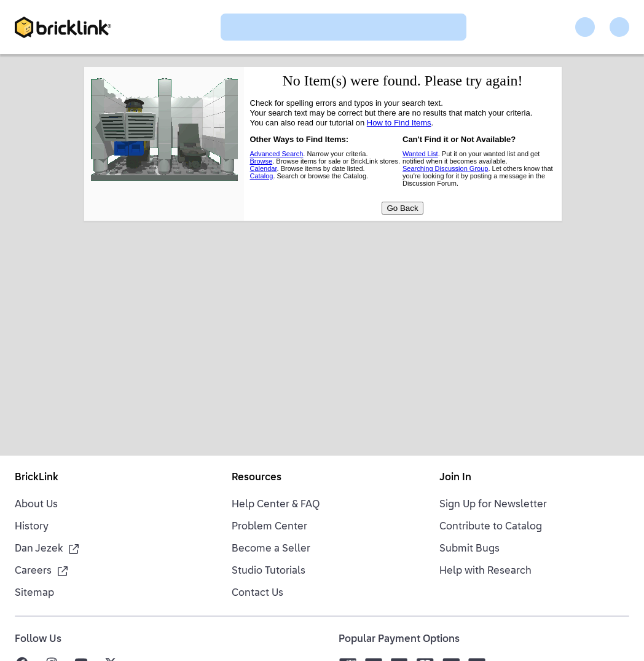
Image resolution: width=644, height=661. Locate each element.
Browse (261, 161)
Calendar (264, 168)
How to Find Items (399, 123)
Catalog (262, 176)
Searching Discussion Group (445, 168)
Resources (257, 478)
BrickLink (37, 478)
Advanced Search (277, 154)
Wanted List (420, 154)
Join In (455, 478)
